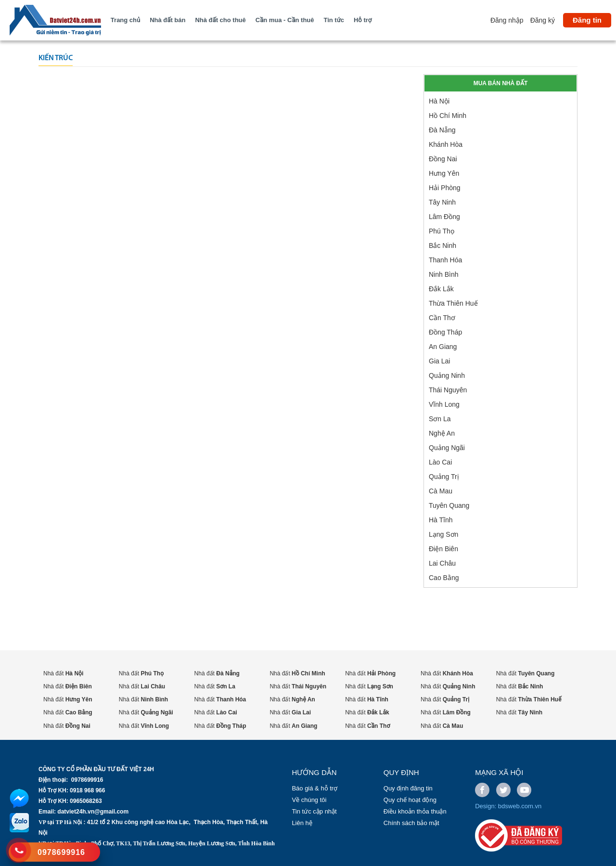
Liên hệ (302, 823)
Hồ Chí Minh (448, 116)
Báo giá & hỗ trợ (314, 788)
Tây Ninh (442, 202)
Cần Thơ (442, 318)
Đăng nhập (507, 20)
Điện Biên (443, 549)
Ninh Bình (443, 274)
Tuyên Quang (449, 505)
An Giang (443, 347)
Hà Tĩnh (441, 520)
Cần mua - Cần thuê (285, 20)
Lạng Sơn (443, 534)
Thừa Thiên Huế (453, 303)
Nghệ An (442, 433)
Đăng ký (543, 20)
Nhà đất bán (167, 20)
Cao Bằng (444, 578)
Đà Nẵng (442, 130)
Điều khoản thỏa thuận (415, 811)
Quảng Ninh (447, 375)
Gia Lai (439, 361)
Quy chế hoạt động (410, 800)
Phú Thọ (442, 231)
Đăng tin (587, 20)
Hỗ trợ (363, 20)
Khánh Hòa (446, 144)
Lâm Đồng (444, 217)
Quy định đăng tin (408, 788)
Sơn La (440, 419)
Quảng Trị (444, 477)
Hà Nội (439, 101)
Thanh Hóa (445, 260)
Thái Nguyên (448, 390)
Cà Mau (441, 491)
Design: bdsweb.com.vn (508, 806)
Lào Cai (440, 462)
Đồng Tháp (445, 332)
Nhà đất (63, 673)
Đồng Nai (443, 159)
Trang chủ (125, 20)
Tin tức (334, 20)
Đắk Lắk (441, 289)
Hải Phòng (445, 188)
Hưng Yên (444, 173)
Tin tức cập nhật (314, 811)
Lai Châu (442, 563)
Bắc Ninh (443, 246)
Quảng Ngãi (447, 448)
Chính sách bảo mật (411, 823)
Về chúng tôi (309, 800)
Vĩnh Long (444, 404)
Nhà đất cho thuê (220, 20)
